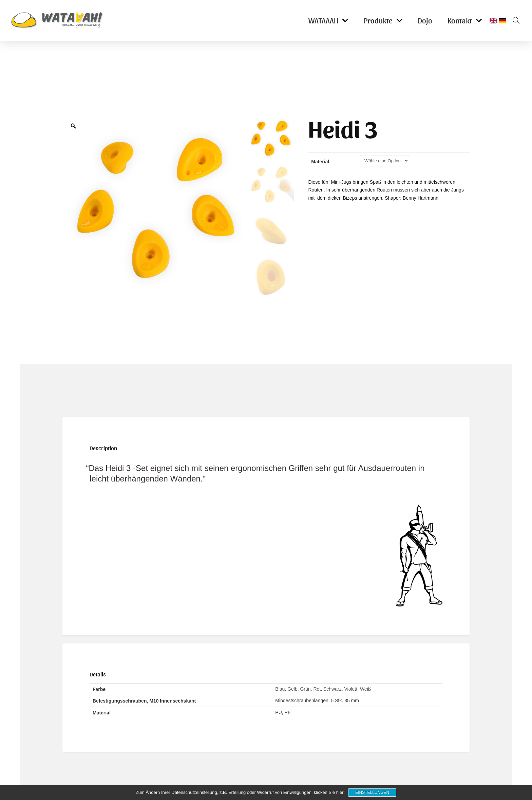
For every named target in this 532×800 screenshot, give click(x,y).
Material (320, 162)
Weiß (365, 689)
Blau (280, 689)
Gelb (292, 689)
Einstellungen (372, 793)
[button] (514, 20)
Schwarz (332, 689)
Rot (317, 689)
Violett (351, 689)
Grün (305, 689)
